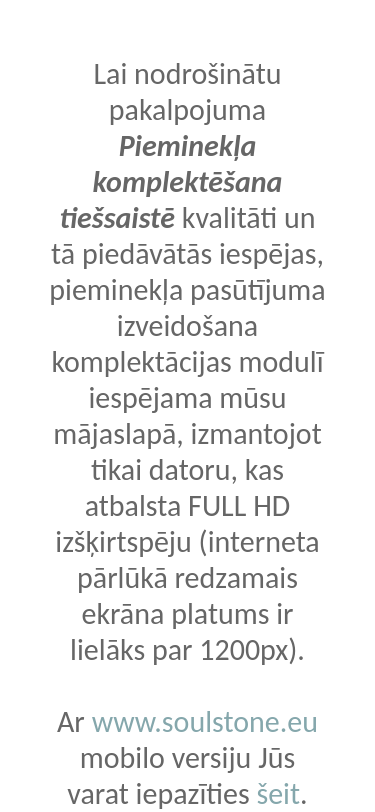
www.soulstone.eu (205, 721)
